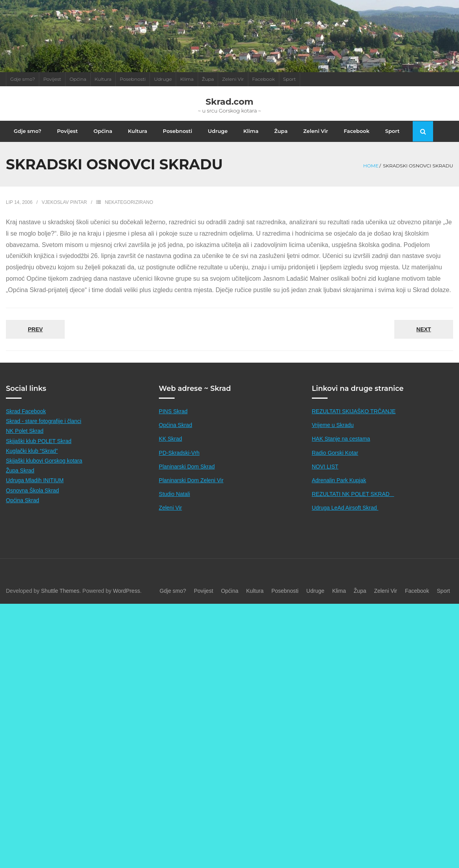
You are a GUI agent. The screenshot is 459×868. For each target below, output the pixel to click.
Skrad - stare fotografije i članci (44, 430)
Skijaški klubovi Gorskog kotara (44, 469)
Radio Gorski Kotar (335, 461)
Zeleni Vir (233, 79)
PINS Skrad (173, 420)
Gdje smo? (23, 79)
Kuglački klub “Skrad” (32, 459)
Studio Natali (174, 503)
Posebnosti (133, 79)
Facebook (264, 79)
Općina (78, 79)
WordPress (127, 599)
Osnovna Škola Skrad (32, 499)
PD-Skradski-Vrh (179, 461)
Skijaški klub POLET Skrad (39, 449)
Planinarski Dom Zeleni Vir (191, 489)
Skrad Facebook (26, 420)
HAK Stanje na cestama (341, 447)
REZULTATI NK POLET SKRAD (353, 503)
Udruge (163, 79)
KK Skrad (170, 447)
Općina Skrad (23, 508)
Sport (290, 79)
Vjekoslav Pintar (64, 211)
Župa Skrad (20, 479)
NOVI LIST (325, 475)
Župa (208, 79)
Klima (187, 79)
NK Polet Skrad (25, 439)
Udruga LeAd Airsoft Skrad (345, 516)
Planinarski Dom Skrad (187, 475)
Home (371, 174)
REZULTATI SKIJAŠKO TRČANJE (354, 420)
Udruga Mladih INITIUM (35, 489)
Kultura (103, 79)
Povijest (52, 79)
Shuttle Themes (60, 599)
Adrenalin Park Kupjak (339, 489)
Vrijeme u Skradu (333, 434)
